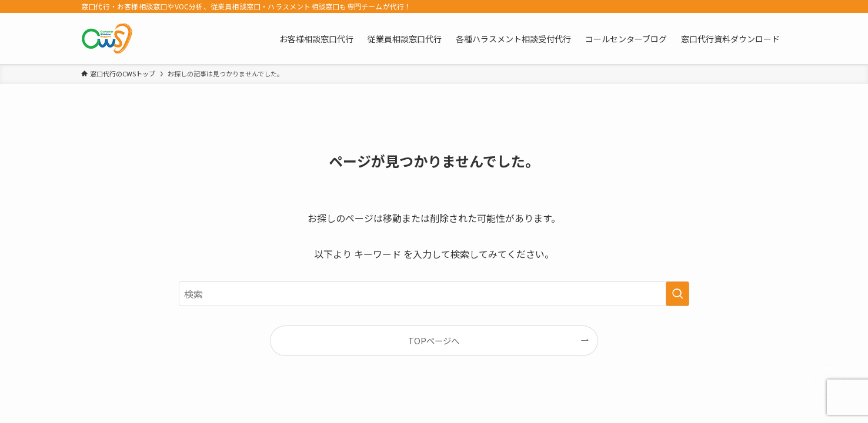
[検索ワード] (434, 294)
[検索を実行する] (677, 294)
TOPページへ (434, 340)
